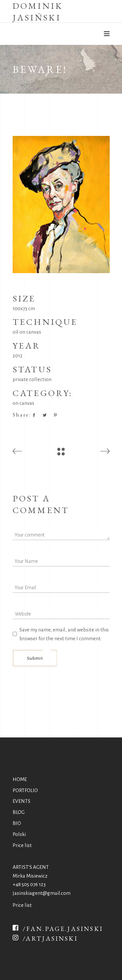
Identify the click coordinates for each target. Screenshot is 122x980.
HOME (20, 779)
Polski (19, 834)
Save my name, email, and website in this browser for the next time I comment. (64, 634)
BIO (17, 823)
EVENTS (22, 801)
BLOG (19, 812)
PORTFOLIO (25, 790)
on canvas (23, 403)
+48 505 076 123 (29, 884)
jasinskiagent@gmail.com (42, 893)
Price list (22, 845)
